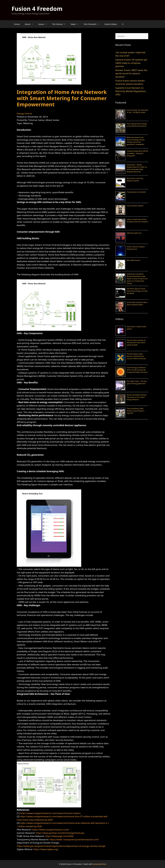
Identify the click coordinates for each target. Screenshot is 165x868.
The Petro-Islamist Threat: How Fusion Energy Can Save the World (137, 291)
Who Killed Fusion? (133, 260)
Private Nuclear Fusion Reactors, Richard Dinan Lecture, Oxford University (136, 356)
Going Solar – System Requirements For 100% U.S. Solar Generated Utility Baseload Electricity (137, 168)
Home (17, 24)
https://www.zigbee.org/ (46, 849)
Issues (44, 24)
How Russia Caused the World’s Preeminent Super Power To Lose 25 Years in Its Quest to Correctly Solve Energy (137, 279)
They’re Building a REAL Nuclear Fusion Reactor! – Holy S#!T (136, 411)
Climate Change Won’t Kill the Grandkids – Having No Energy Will (137, 153)
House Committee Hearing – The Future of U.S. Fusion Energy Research (137, 397)
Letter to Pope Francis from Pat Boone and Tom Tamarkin (137, 221)
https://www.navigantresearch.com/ (51, 830)
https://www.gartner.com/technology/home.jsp (60, 833)
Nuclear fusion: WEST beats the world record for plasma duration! (131, 73)
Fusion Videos (111, 24)
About (30, 24)
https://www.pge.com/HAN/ (59, 836)
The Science (60, 24)
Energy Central (24, 113)
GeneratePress (100, 864)
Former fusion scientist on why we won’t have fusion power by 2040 (136, 343)
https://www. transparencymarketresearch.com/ (74, 839)
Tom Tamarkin (93, 24)
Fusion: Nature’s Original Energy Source (136, 248)
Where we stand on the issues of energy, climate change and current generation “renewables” (136, 141)
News (76, 24)
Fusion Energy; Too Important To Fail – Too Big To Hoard (137, 111)
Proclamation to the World (136, 192)
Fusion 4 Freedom (37, 9)
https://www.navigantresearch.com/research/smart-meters (50, 813)
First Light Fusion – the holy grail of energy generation (137, 382)
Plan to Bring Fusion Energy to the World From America (137, 125)
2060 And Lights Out (134, 233)
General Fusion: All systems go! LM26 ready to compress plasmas (131, 63)
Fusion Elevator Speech (135, 206)
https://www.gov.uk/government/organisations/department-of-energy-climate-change (61, 846)
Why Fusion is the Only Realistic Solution (135, 180)
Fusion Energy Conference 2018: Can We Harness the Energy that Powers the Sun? (137, 370)
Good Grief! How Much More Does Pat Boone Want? (137, 304)
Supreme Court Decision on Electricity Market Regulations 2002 (131, 91)
